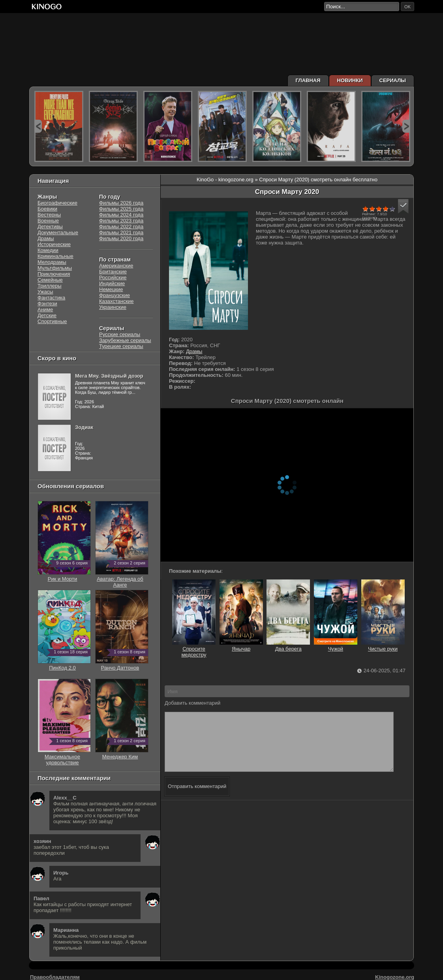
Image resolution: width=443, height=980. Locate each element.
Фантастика (51, 298)
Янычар (241, 646)
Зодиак (84, 427)
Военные (48, 221)
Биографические (57, 203)
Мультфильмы (55, 268)
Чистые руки (383, 646)
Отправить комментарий (197, 798)
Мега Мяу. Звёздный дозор (109, 376)
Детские (47, 315)
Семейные (50, 280)
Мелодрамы (52, 262)
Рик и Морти (64, 576)
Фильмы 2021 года (121, 232)
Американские (116, 266)
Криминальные (55, 256)
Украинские (113, 307)
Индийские (112, 283)
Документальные (58, 232)
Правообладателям (55, 977)
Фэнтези (47, 304)
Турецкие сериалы (121, 346)
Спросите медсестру (194, 649)
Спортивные (52, 321)
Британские (113, 272)
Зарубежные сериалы (125, 340)
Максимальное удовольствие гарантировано (64, 760)
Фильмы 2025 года (121, 209)
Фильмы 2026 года (121, 203)
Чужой (336, 646)
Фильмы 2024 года (121, 215)
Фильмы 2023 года (121, 221)
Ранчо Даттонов (122, 665)
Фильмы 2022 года (121, 227)
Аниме (45, 309)
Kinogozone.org (395, 977)
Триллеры (50, 286)
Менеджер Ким (122, 754)
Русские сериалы (120, 334)
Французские (115, 295)
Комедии (48, 250)
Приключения (54, 274)
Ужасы (45, 292)
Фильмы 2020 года (121, 238)
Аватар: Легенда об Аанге (122, 579)
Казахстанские (116, 301)
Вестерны (49, 215)
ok (407, 7)
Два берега (288, 646)
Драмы (194, 351)
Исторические (54, 244)
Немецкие (111, 289)
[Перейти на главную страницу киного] (176, 7)
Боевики (47, 209)
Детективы (50, 227)
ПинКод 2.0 (64, 665)
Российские (113, 277)
